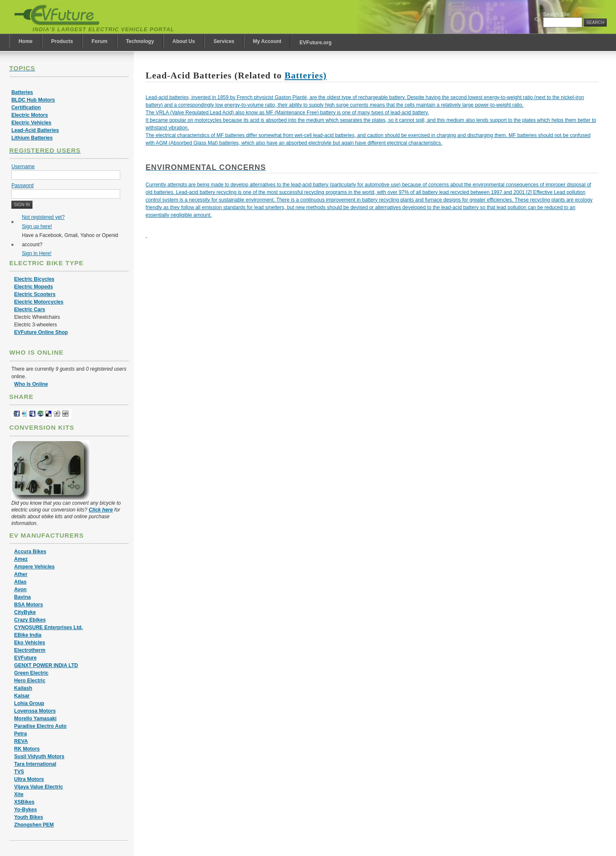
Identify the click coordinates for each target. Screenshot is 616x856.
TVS (19, 772)
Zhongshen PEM (34, 825)
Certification (26, 108)
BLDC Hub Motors (33, 100)
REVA (21, 741)
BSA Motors (29, 605)
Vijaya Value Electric (39, 787)
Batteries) (306, 75)
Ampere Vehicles (35, 567)
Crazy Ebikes (30, 620)
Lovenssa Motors (35, 711)
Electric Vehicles (31, 123)
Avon (21, 590)
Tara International (35, 764)
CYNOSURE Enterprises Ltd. (49, 627)
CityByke (25, 612)
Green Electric (31, 673)
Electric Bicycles (34, 279)
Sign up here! (37, 226)
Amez (21, 559)
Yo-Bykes (26, 810)
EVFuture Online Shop (41, 332)
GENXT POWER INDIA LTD (46, 665)
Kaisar (22, 696)
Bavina (23, 597)
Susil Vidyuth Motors (39, 756)
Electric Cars (30, 310)
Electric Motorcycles (39, 302)
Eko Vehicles (30, 643)
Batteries (22, 92)
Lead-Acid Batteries (35, 130)
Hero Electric (30, 681)
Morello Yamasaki (36, 719)
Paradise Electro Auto (40, 726)
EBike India (28, 635)
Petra (21, 734)
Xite (19, 794)
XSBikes (24, 802)
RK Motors (27, 749)
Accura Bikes (30, 552)
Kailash (23, 688)
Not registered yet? (43, 217)
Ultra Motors (29, 779)
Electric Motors (30, 115)
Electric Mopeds (34, 287)
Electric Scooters (35, 294)
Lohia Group (29, 703)
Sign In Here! (37, 253)
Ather (21, 574)
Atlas (20, 582)
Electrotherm (30, 650)
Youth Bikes (29, 817)
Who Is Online (31, 384)
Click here (101, 510)
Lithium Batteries (32, 138)
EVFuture (26, 658)
